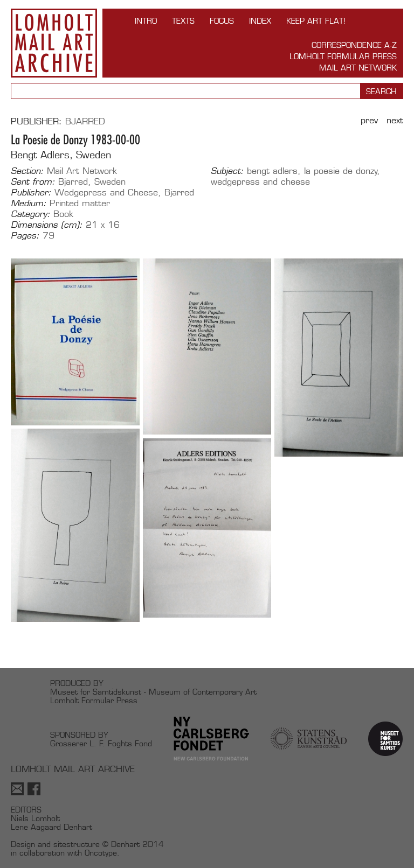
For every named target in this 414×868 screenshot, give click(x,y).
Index (260, 21)
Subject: (227, 171)
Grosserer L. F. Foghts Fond (101, 743)
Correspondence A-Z (354, 45)
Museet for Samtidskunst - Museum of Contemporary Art (153, 692)
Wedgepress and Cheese (106, 192)
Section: (27, 171)
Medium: (29, 204)
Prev (369, 120)
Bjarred (85, 121)
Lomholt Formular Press (343, 56)
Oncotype (101, 853)
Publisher (35, 121)
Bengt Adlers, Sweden (61, 155)
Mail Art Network (358, 68)
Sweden (110, 182)
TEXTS (183, 21)
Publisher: (31, 193)
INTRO (146, 21)
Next (395, 120)
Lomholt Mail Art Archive (54, 43)
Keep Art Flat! (316, 21)
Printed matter (80, 203)
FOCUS (222, 21)
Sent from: (33, 182)
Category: (30, 214)
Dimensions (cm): (47, 225)
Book (63, 214)
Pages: (25, 236)
